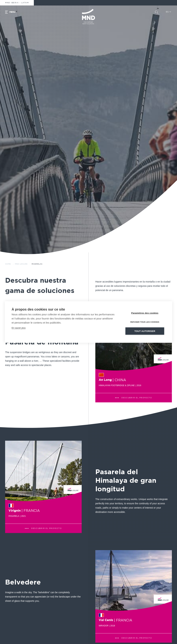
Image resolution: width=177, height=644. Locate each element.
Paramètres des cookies (145, 313)
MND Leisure (21, 264)
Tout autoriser (145, 331)
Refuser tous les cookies (145, 322)
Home (8, 264)
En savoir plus (19, 328)
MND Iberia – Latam (17, 3)
